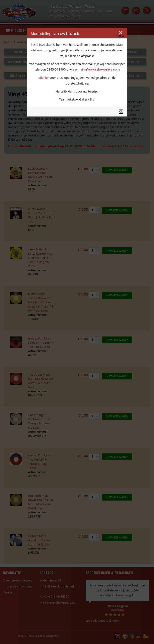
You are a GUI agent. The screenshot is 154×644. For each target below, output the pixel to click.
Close (121, 36)
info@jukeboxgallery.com (102, 70)
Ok (121, 111)
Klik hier (44, 78)
